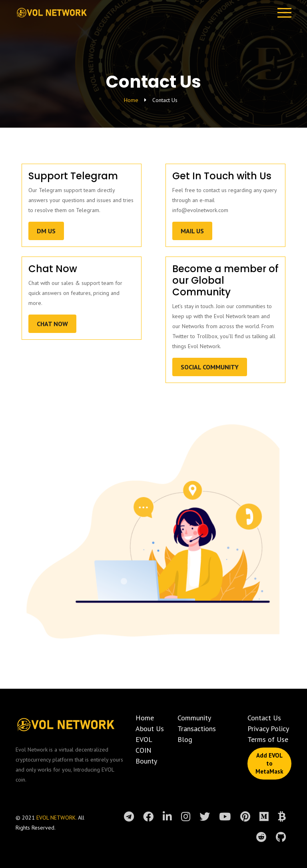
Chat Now (52, 324)
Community (194, 718)
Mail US (192, 231)
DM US (46, 231)
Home (131, 100)
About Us (150, 729)
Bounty (146, 761)
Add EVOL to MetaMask (269, 763)
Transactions (197, 729)
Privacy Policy (268, 729)
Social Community (210, 367)
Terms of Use (268, 739)
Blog (185, 739)
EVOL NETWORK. (57, 818)
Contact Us (264, 718)
